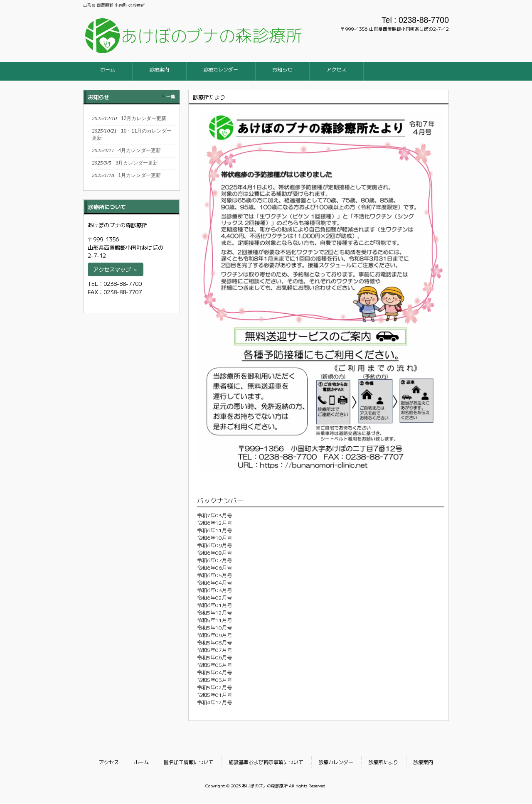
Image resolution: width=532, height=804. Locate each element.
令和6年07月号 (214, 560)
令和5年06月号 (214, 657)
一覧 (171, 96)
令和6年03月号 (214, 590)
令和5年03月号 (214, 680)
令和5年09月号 (214, 635)
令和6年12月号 (214, 522)
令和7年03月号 (214, 515)
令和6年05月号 (214, 575)
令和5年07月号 (214, 650)
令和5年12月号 (214, 612)
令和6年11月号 (214, 530)
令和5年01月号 (214, 695)
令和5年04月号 (214, 672)
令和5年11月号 (214, 620)
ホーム (141, 762)
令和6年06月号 (214, 567)
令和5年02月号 (214, 687)
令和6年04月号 (214, 582)
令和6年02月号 (214, 597)
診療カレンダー (336, 762)
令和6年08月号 (214, 552)
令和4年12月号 (214, 702)
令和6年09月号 (214, 545)
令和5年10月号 (214, 627)
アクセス (109, 762)
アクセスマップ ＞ (116, 269)
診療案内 (423, 762)
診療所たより (383, 762)
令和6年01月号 (214, 605)
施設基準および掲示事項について (266, 762)
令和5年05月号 (214, 665)
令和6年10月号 (214, 537)
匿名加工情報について (189, 762)
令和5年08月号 (214, 642)
